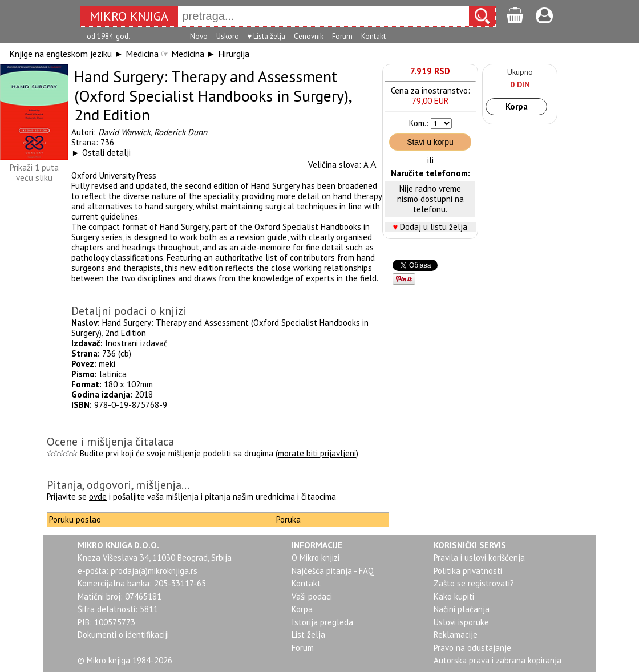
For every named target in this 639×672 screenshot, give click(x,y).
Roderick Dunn (181, 132)
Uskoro (228, 36)
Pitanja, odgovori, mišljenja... (118, 485)
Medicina (142, 54)
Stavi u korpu (430, 142)
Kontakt (373, 36)
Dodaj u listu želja (434, 227)
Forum (342, 36)
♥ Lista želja (267, 36)
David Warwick (124, 132)
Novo (199, 36)
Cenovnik (309, 36)
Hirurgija (234, 54)
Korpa (517, 106)
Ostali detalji (106, 153)
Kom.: (419, 123)
